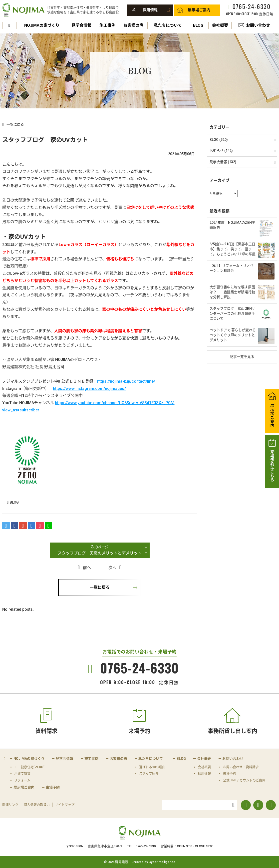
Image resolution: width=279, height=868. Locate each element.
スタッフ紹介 (149, 773)
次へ (112, 568)
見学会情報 (81, 25)
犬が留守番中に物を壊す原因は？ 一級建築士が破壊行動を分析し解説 (232, 292)
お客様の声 (133, 25)
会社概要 (220, 25)
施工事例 (107, 25)
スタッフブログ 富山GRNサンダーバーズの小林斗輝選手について (232, 313)
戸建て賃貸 (22, 773)
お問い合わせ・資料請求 (241, 767)
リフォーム (22, 780)
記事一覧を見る (242, 357)
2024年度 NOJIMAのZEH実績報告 (232, 225)
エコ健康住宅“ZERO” (29, 767)
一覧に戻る (15, 124)
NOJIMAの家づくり (42, 25)
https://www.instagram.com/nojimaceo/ (89, 389)
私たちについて (168, 25)
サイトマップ (65, 805)
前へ (87, 568)
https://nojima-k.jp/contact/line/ (126, 381)
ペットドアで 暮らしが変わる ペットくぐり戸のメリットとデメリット (233, 335)
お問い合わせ (258, 25)
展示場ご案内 (199, 10)
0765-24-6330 (251, 6)
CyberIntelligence (162, 862)
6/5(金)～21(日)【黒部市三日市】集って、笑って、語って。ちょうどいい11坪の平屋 (233, 249)
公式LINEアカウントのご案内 (244, 780)
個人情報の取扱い (37, 805)
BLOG (198, 25)
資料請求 (46, 731)
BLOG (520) (219, 140)
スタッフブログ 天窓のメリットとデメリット (100, 553)
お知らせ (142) (221, 151)
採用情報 (150, 10)
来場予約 (139, 731)
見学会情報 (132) (223, 162)
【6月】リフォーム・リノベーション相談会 (232, 268)
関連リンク (10, 805)
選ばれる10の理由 (152, 767)
